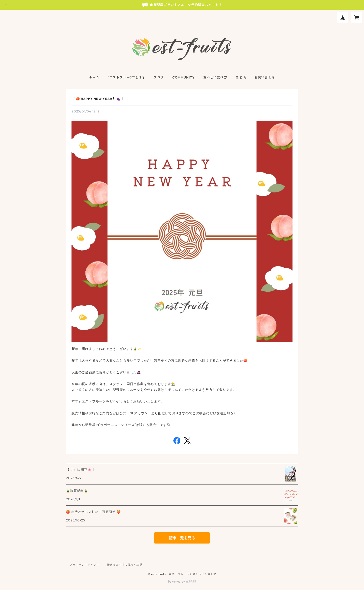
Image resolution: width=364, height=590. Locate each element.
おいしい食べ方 (215, 77)
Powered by (182, 582)
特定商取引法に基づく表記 (125, 565)
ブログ (159, 77)
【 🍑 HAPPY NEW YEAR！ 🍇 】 (98, 99)
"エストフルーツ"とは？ (127, 77)
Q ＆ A (241, 77)
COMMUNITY (184, 77)
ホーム (94, 77)
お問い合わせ (265, 77)
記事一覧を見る (182, 538)
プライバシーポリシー (84, 565)
